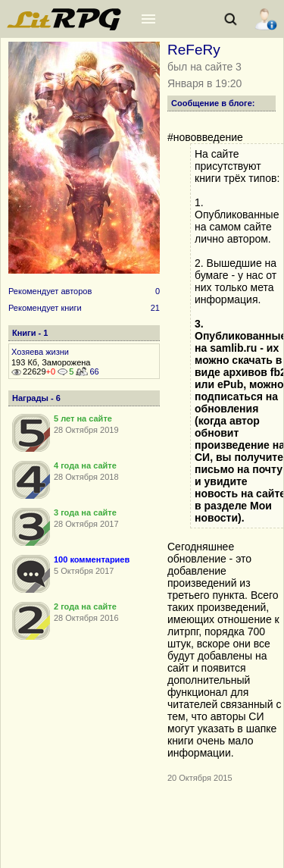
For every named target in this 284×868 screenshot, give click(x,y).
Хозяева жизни (40, 352)
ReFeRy (194, 50)
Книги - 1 (30, 333)
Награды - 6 (36, 398)
